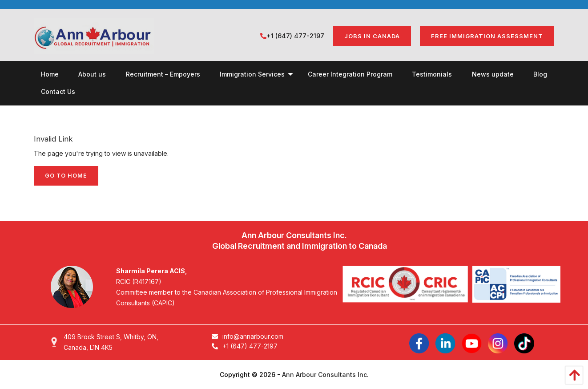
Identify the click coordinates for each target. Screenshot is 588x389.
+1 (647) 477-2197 (292, 36)
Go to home (66, 176)
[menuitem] (50, 74)
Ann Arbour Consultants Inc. (325, 375)
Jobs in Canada (372, 36)
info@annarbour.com (248, 336)
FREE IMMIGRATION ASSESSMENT (487, 36)
